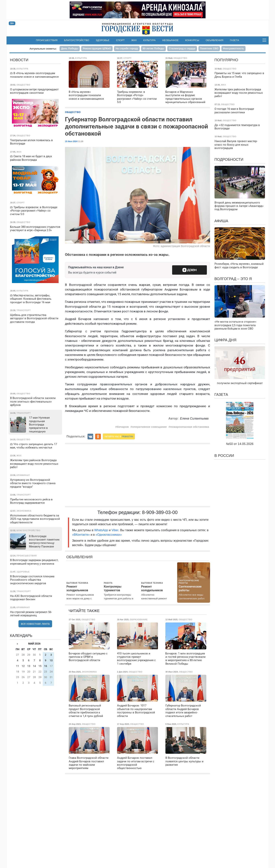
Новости (19, 60)
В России (224, 456)
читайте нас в (119, 436)
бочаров (123, 427)
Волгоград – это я (233, 279)
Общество (73, 112)
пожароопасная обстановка (190, 427)
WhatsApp (102, 530)
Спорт (120, 40)
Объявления (215, 40)
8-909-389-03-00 (160, 512)
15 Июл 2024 (71, 141)
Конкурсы (192, 40)
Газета (234, 40)
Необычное (170, 40)
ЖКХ (134, 40)
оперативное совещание (150, 427)
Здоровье (103, 40)
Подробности (229, 159)
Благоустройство (77, 40)
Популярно (226, 60)
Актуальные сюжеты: (43, 49)
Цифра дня (225, 340)
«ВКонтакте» (81, 535)
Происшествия (47, 40)
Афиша (221, 221)
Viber (115, 530)
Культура (149, 40)
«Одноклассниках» (109, 535)
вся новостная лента (35, 624)
